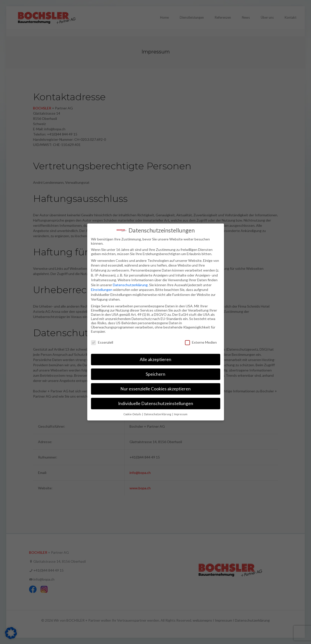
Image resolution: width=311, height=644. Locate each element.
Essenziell (102, 342)
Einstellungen (102, 290)
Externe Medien (201, 342)
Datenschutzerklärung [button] (158, 414)
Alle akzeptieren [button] (155, 359)
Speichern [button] (155, 374)
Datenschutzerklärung (130, 285)
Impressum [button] (181, 414)
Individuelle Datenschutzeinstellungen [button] (156, 403)
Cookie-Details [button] (133, 414)
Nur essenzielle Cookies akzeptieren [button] (155, 389)
